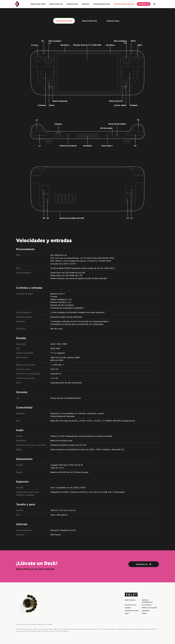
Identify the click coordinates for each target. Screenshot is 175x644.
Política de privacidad (149, 608)
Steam (144, 613)
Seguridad (145, 611)
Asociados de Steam (132, 611)
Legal (127, 613)
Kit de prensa (147, 605)
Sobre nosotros (130, 600)
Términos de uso (131, 605)
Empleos (128, 608)
